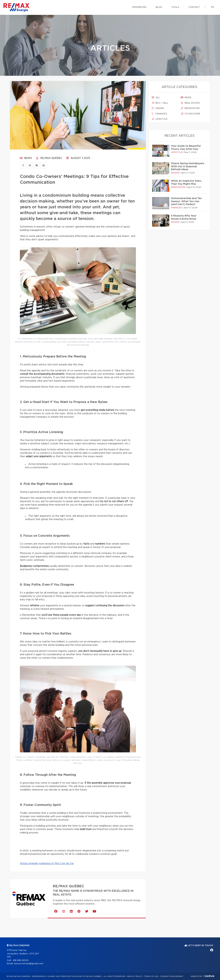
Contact (194, 7)
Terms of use (151, 976)
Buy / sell (160, 103)
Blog (159, 7)
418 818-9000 (21, 960)
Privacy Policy (135, 976)
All (156, 97)
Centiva (209, 976)
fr (213, 7)
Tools (175, 7)
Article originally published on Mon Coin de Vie (47, 864)
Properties (139, 7)
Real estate (190, 103)
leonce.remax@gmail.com (29, 964)
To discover (190, 114)
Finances (159, 114)
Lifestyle (160, 119)
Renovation (190, 108)
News (26, 158)
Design (158, 108)
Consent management (172, 976)
